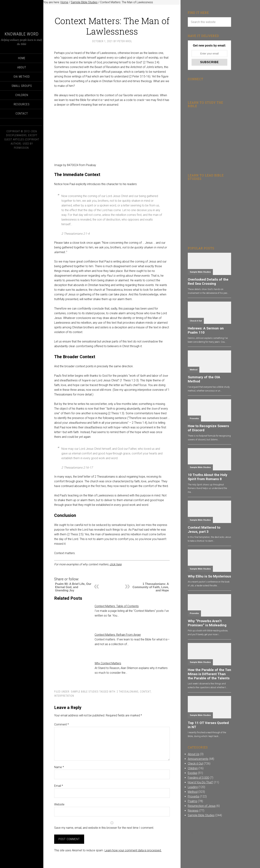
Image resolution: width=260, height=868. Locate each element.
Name (59, 767)
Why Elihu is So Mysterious (209, 576)
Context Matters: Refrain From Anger (118, 635)
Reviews (193, 811)
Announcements (198, 759)
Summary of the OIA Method (204, 379)
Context (145, 692)
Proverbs (194, 419)
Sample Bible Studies (85, 692)
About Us (194, 754)
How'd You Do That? (201, 782)
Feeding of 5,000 (198, 778)
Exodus (192, 773)
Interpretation (64, 696)
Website (59, 804)
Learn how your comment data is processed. (133, 850)
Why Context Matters (108, 663)
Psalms (192, 801)
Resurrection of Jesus (202, 806)
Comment (61, 724)
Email (59, 786)
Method (194, 370)
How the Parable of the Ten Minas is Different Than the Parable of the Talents (209, 674)
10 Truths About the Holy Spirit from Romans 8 (208, 477)
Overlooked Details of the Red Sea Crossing (208, 281)
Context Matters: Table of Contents (117, 606)
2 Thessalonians (128, 692)
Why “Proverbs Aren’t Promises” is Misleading (207, 623)
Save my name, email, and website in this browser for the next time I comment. (104, 828)
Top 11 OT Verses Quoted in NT (208, 725)
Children (193, 768)
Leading (193, 787)
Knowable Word (22, 34)
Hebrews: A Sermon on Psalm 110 (206, 330)
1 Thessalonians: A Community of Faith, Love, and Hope (151, 587)
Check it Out (196, 321)
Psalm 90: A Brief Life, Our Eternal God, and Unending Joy (73, 587)
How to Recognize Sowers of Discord (208, 428)
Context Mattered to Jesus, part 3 (204, 530)
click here (116, 564)
